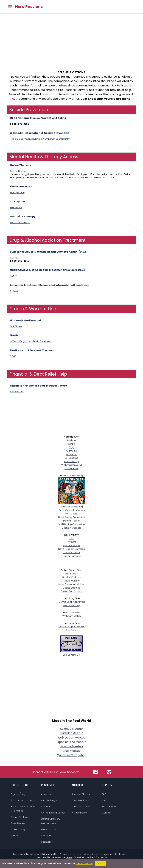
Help (105, 800)
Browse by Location (22, 800)
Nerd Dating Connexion (72, 517)
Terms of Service (81, 807)
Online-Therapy (18, 171)
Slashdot (71, 440)
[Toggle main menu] (10, 7)
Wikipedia (71, 454)
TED (71, 538)
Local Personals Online (71, 584)
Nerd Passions (29, 7)
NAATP (13, 276)
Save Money (18, 823)
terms (69, 857)
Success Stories (81, 794)
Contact (106, 813)
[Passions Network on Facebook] (96, 772)
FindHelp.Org (17, 392)
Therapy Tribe (17, 192)
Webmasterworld (71, 465)
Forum (14, 836)
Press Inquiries (49, 829)
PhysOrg (71, 542)
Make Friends (110, 807)
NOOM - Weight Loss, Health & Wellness (31, 341)
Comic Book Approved (72, 602)
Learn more (84, 863)
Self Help (46, 807)
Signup (15, 794)
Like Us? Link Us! (71, 653)
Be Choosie (71, 574)
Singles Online (72, 581)
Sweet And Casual (71, 591)
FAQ (104, 794)
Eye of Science (71, 545)
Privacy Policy (79, 813)
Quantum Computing (72, 755)
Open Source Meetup (72, 742)
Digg (72, 447)
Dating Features (20, 817)
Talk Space (16, 207)
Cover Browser (71, 552)
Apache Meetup (71, 746)
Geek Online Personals (72, 510)
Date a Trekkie (71, 521)
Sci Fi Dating (72, 514)
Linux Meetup (72, 751)
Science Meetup (71, 729)
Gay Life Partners (72, 577)
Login (24, 794)
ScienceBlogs (71, 461)
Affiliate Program (51, 800)
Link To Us (47, 836)
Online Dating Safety (53, 813)
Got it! (101, 864)
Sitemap (46, 842)
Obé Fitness (16, 326)
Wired (71, 444)
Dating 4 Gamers (72, 528)
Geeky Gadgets (72, 556)
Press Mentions (80, 800)
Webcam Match (72, 616)
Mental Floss (71, 468)
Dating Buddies (72, 588)
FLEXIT (13, 356)
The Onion (72, 630)
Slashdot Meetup (71, 733)
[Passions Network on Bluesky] (109, 772)
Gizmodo (72, 451)
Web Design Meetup (71, 738)
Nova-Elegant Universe (72, 549)
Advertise (47, 794)
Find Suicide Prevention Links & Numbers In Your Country (40, 139)
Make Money (18, 829)
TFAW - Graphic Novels (71, 627)
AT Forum (15, 291)
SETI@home (71, 458)
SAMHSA (14, 258)
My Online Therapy (20, 222)
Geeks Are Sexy (71, 605)
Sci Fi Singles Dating (72, 505)
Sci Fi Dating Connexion (71, 524)
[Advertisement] (71, 40)
